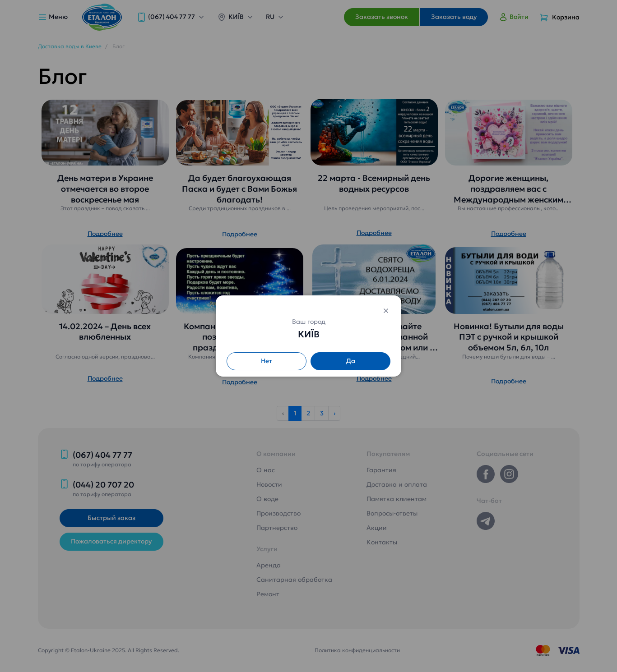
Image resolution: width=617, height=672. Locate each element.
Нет (267, 361)
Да (351, 361)
